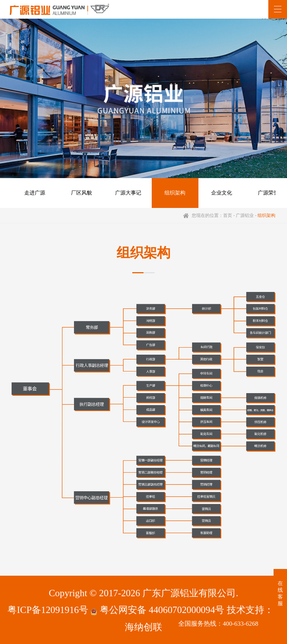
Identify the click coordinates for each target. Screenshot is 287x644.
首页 (228, 215)
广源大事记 (128, 193)
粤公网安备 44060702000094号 (157, 610)
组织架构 (175, 193)
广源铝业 (245, 215)
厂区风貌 (81, 193)
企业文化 (222, 193)
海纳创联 (143, 627)
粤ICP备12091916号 (48, 610)
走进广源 (35, 193)
